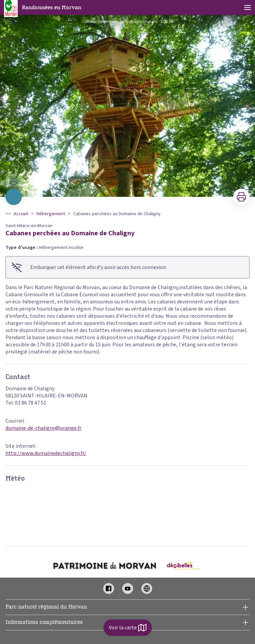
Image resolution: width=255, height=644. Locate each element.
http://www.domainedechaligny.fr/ (46, 453)
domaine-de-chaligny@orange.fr (43, 428)
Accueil (21, 214)
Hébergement (51, 214)
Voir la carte (128, 628)
